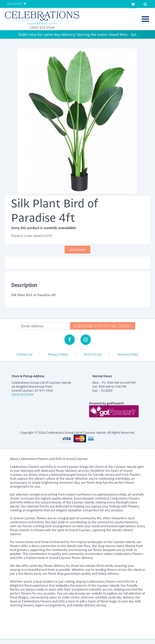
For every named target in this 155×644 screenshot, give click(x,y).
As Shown (77, 250)
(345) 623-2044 (42, 27)
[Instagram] (86, 340)
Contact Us (24, 354)
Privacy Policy (58, 354)
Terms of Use (93, 354)
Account (15, 4)
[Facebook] (70, 340)
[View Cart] (133, 4)
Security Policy (128, 354)
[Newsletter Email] (45, 326)
